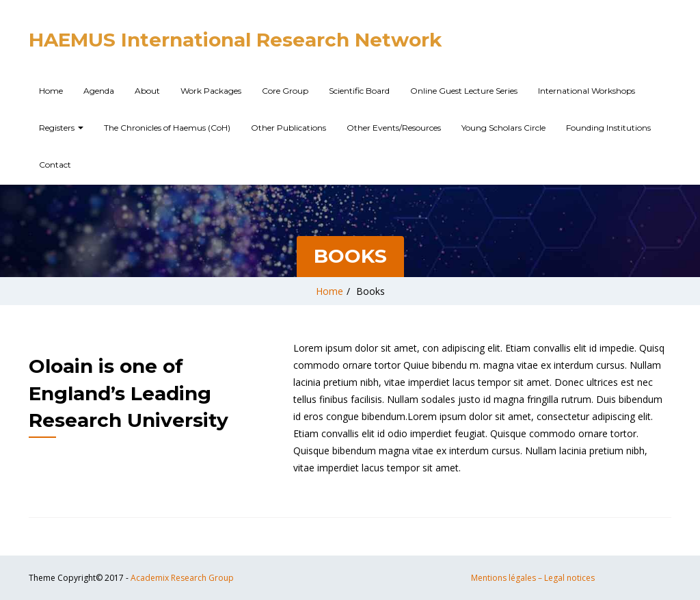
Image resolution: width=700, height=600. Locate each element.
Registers (61, 128)
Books (371, 291)
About (147, 91)
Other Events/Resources (394, 128)
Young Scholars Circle (503, 128)
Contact (55, 165)
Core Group (285, 91)
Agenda (99, 91)
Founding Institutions (608, 128)
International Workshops (587, 91)
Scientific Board (359, 91)
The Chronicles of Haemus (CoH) (167, 128)
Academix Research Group (182, 578)
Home (51, 91)
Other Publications (288, 128)
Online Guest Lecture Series (464, 91)
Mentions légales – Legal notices (533, 578)
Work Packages (211, 91)
